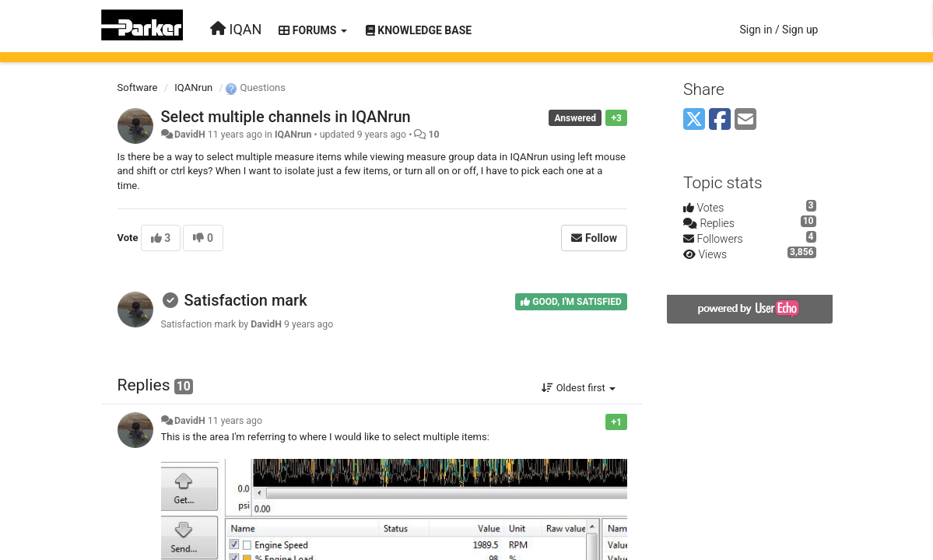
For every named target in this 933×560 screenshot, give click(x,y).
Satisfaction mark (245, 300)
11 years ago (235, 421)
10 (433, 135)
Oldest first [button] (579, 388)
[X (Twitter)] (694, 120)
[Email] (745, 120)
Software (138, 87)
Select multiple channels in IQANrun (286, 117)
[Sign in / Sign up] (779, 30)
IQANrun (193, 87)
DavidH (190, 135)
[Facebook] (720, 120)
